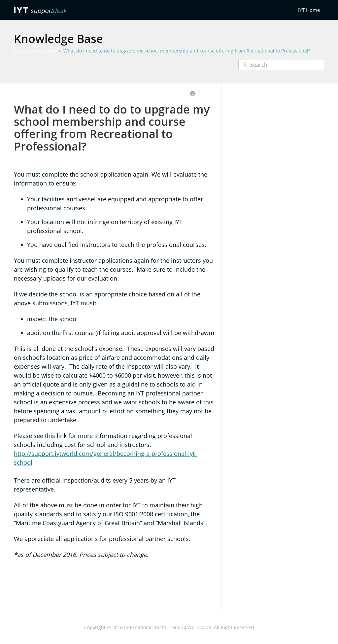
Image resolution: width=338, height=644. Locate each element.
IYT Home (309, 10)
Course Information (35, 51)
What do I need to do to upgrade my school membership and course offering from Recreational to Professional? (187, 51)
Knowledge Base (58, 39)
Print (193, 93)
